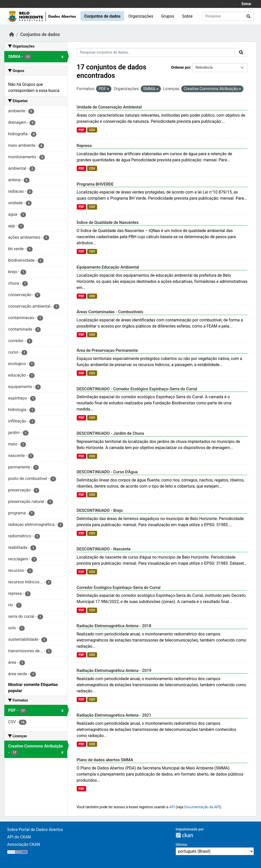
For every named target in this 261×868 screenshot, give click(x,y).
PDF (81, 130)
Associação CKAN (24, 844)
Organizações (141, 16)
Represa (84, 146)
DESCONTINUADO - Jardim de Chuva (110, 433)
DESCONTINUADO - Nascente (104, 549)
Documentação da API (202, 807)
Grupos (168, 16)
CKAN (184, 835)
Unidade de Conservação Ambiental (109, 107)
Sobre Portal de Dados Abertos (35, 830)
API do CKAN (19, 837)
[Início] (12, 34)
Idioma (181, 845)
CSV (92, 130)
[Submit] (249, 16)
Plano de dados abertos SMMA (105, 760)
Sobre (187, 16)
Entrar (246, 4)
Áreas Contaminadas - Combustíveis (110, 312)
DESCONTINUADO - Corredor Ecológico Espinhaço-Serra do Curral (137, 389)
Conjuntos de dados (102, 16)
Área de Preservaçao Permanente (107, 350)
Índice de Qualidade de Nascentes (108, 222)
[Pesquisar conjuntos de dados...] (228, 16)
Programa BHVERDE (95, 184)
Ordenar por (181, 67)
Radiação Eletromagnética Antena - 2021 (114, 715)
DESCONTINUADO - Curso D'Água (107, 472)
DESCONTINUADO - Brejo (100, 510)
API (172, 807)
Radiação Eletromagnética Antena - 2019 (114, 671)
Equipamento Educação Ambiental (108, 267)
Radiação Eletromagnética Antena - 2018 (114, 626)
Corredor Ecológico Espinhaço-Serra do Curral (119, 588)
